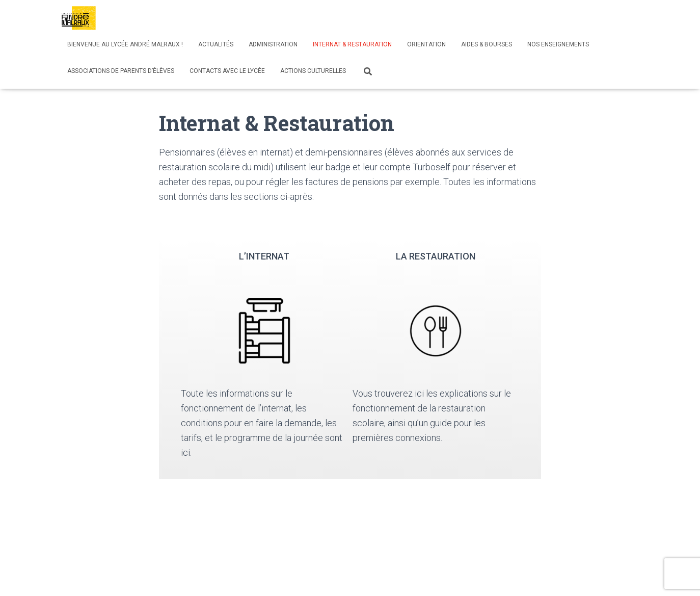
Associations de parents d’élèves (121, 71)
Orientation (426, 44)
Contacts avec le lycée (227, 71)
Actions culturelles (313, 71)
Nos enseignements (558, 44)
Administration (273, 44)
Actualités (216, 44)
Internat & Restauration (352, 44)
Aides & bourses (487, 44)
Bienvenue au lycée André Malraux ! (125, 44)
